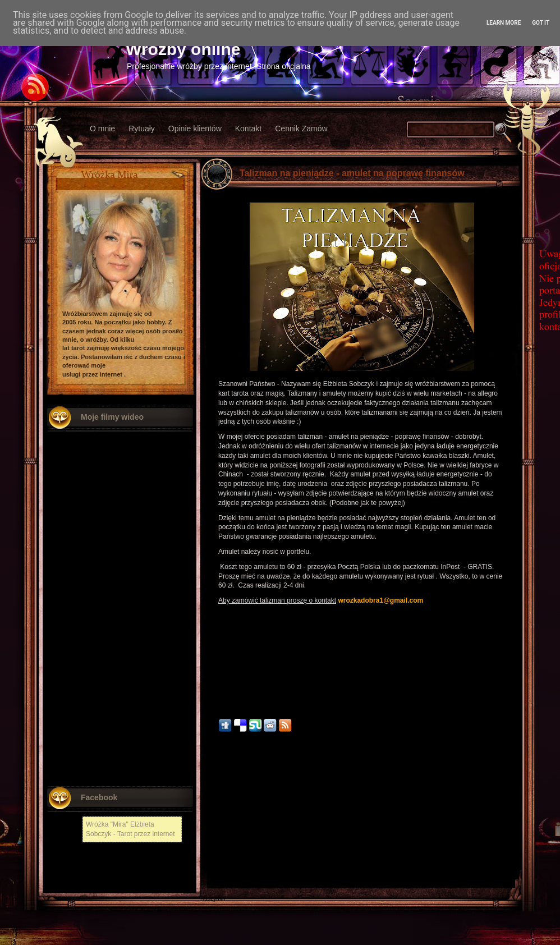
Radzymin (213, 899)
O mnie (102, 129)
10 (221, 744)
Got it (541, 23)
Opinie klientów (195, 129)
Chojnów (211, 883)
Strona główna (362, 815)
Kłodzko (210, 852)
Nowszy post (225, 815)
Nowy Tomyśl (217, 836)
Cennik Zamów (301, 129)
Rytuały (142, 129)
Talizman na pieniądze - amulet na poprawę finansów (352, 173)
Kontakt (248, 129)
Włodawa (212, 867)
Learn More (504, 23)
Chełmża (211, 828)
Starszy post (499, 815)
